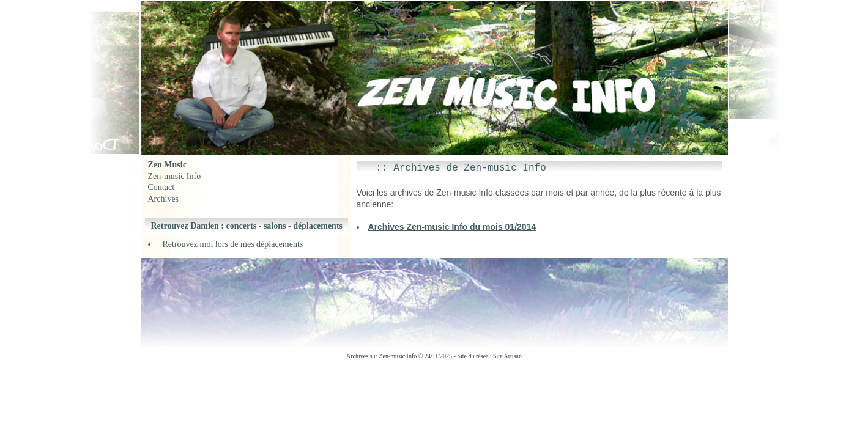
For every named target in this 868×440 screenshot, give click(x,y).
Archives (164, 199)
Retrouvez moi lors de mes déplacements (233, 244)
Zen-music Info (175, 176)
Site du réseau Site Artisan (489, 356)
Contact (161, 187)
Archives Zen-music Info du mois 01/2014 (452, 227)
